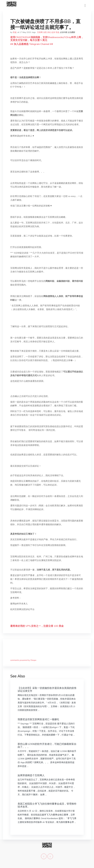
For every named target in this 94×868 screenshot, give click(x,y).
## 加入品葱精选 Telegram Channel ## (32, 44)
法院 (45, 32)
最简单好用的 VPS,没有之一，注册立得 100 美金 (37, 626)
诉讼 (49, 32)
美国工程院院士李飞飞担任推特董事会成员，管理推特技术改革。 (47, 805)
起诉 (53, 32)
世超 (15, 32)
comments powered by (23, 660)
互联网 (40, 32)
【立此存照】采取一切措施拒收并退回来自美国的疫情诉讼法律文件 (47, 689)
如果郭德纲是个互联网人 (31, 775)
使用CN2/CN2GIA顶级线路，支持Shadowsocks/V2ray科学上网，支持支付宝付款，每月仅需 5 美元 (47, 39)
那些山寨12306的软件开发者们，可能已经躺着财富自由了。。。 (47, 745)
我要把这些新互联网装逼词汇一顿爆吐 (38, 719)
